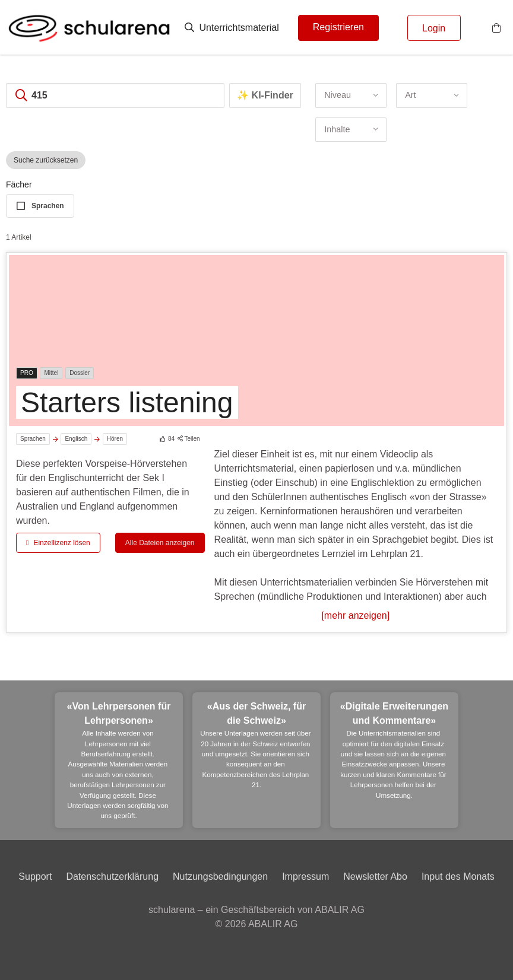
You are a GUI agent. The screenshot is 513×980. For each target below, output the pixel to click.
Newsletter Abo (375, 876)
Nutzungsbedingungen (220, 876)
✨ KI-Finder (265, 95)
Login (434, 28)
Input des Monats (458, 876)
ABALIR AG (273, 924)
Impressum (305, 876)
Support (35, 876)
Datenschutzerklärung (112, 876)
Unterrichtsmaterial (232, 28)
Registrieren (338, 27)
